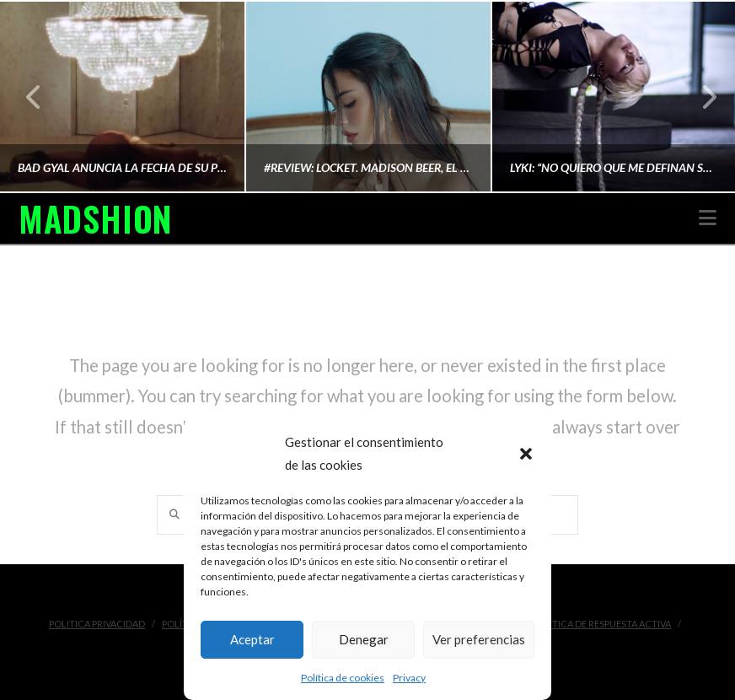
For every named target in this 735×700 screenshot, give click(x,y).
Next (700, 97)
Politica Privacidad (97, 624)
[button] (526, 454)
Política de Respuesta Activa (601, 624)
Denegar (364, 639)
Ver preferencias (479, 639)
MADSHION (95, 218)
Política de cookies (343, 678)
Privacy (409, 678)
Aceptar (252, 639)
